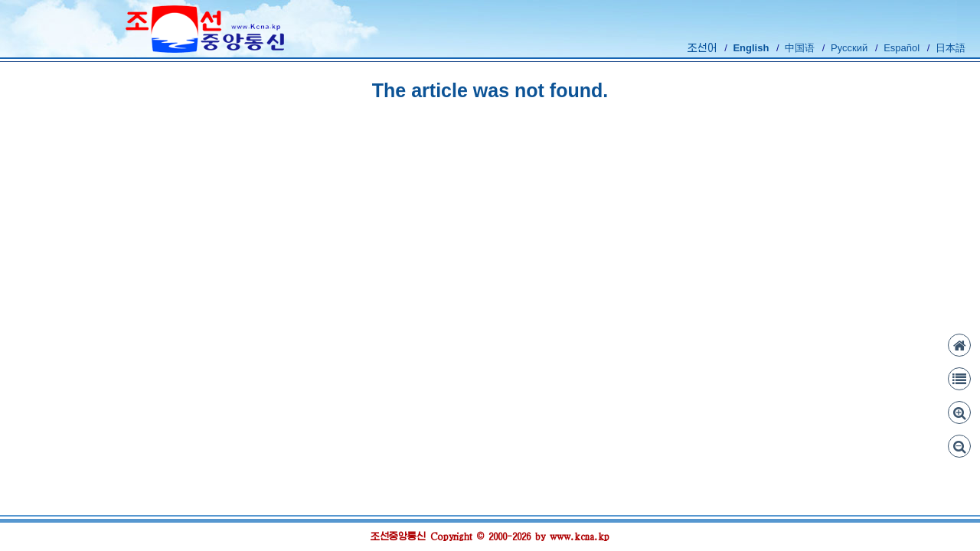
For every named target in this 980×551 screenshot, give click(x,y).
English (751, 48)
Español (902, 48)
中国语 (800, 48)
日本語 (951, 48)
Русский (849, 48)
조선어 (702, 48)
